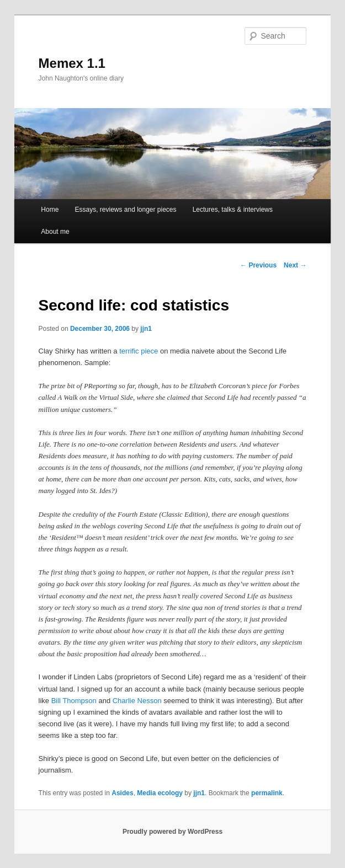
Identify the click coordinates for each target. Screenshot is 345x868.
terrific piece (139, 351)
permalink (267, 793)
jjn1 (146, 329)
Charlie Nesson (137, 701)
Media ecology (160, 793)
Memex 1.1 (72, 63)
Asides (122, 793)
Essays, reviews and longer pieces (125, 210)
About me (55, 232)
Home (50, 210)
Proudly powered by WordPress (173, 832)
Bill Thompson (74, 701)
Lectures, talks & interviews (233, 210)
